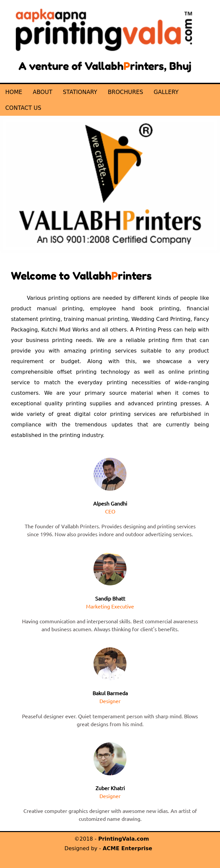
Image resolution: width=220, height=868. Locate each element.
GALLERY (166, 92)
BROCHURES (125, 92)
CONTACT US (23, 108)
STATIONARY (80, 92)
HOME (14, 92)
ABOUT (43, 92)
